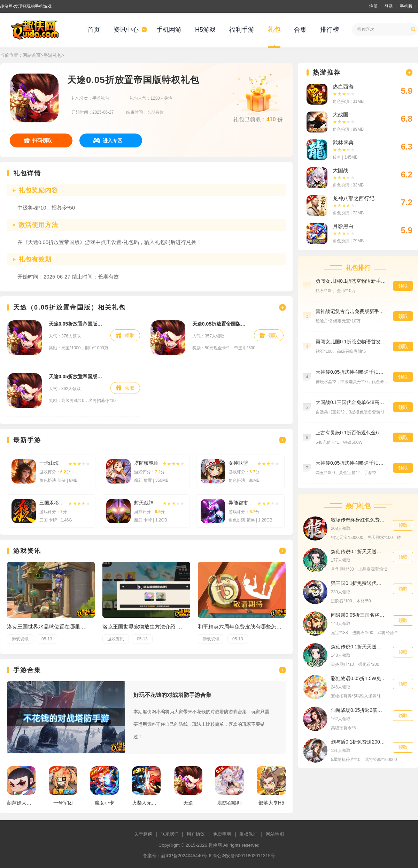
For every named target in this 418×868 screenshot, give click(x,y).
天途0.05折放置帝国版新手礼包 (76, 324)
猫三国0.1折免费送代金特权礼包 (358, 583)
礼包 (274, 30)
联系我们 (170, 834)
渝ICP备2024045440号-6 (186, 856)
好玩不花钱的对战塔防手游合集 (172, 695)
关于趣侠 (143, 834)
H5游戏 (205, 30)
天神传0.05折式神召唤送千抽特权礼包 (351, 372)
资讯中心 (126, 30)
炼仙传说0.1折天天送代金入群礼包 (358, 551)
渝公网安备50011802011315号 (244, 856)
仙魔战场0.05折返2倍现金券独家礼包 (358, 710)
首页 (94, 30)
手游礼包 (53, 55)
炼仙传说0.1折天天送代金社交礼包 (358, 647)
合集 (300, 30)
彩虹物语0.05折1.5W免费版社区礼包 (358, 678)
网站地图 (275, 834)
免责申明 (222, 834)
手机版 (406, 6)
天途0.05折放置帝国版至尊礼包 (220, 324)
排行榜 (330, 30)
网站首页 (32, 55)
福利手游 (242, 30)
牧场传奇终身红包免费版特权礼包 (358, 520)
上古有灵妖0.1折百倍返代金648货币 (351, 433)
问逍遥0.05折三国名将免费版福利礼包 (358, 615)
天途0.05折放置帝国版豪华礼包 (76, 376)
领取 (130, 335)
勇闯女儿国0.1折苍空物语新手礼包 (351, 281)
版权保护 (248, 834)
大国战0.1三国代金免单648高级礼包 (351, 402)
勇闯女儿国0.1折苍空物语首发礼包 (351, 342)
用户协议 (196, 834)
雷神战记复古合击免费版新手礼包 (351, 311)
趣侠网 (215, 845)
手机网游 (169, 30)
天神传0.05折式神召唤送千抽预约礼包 (351, 463)
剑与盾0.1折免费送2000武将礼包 (358, 742)
